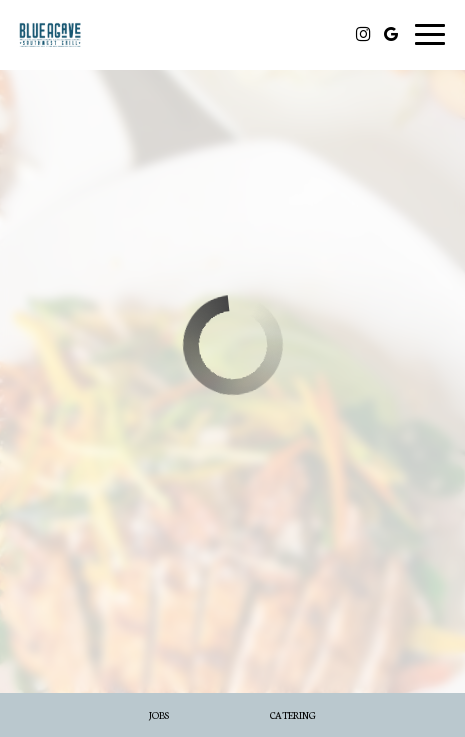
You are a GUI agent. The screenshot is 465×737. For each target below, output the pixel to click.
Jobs (159, 715)
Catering (293, 715)
